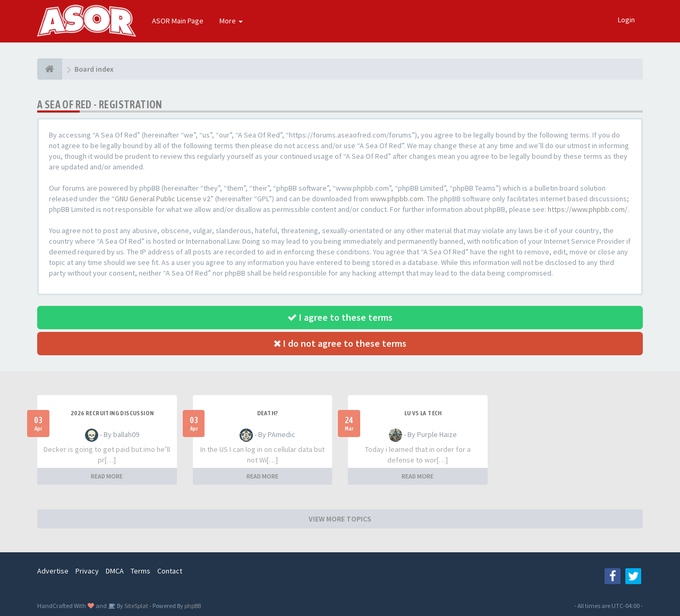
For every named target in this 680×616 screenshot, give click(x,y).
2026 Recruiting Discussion (112, 413)
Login (626, 20)
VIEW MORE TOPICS (340, 519)
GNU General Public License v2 (163, 199)
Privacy (87, 571)
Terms (141, 571)
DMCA (115, 571)
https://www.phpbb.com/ (588, 209)
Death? (267, 413)
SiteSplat (136, 606)
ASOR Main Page (178, 21)
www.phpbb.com (397, 199)
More (231, 21)
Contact (170, 571)
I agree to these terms (340, 317)
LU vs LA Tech (423, 413)
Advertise (53, 571)
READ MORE (107, 476)
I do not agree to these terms (340, 343)
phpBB (193, 606)
